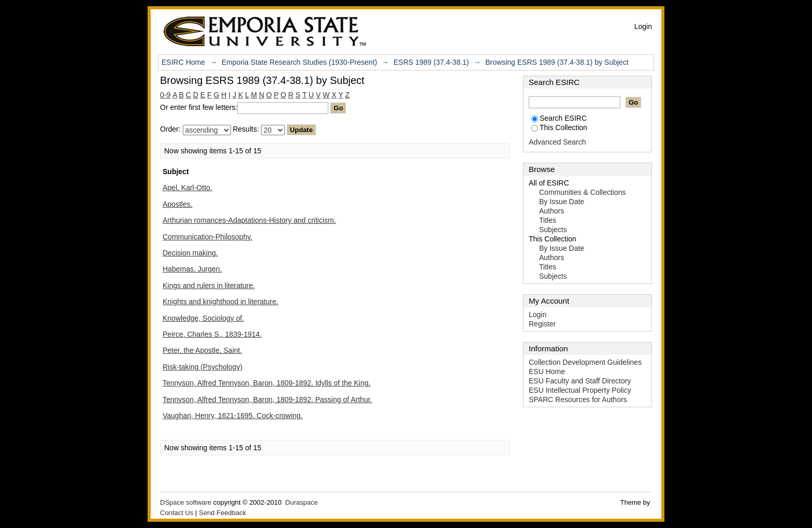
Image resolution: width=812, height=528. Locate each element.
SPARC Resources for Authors (578, 399)
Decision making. (190, 253)
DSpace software (186, 502)
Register (542, 324)
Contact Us (177, 513)
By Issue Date (562, 202)
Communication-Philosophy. (207, 237)
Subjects (553, 230)
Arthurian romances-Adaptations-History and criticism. (249, 220)
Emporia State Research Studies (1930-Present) (299, 62)
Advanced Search (557, 142)
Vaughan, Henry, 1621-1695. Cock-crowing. (233, 416)
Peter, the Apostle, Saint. (202, 350)
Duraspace (302, 502)
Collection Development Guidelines (585, 362)
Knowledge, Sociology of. (203, 318)
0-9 (165, 95)
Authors (552, 211)
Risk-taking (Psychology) (202, 367)
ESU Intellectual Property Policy (580, 390)
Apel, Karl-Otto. (187, 188)
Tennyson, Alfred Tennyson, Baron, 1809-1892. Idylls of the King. (266, 383)
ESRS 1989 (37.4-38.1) (431, 62)
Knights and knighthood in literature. (220, 302)
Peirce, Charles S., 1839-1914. (212, 334)
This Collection (559, 127)
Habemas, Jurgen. (192, 269)
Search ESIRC (559, 118)
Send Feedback (222, 513)
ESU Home (547, 372)
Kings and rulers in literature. (209, 286)
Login (643, 26)
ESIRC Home (183, 62)
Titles (548, 220)
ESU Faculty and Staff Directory (580, 381)
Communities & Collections (582, 192)
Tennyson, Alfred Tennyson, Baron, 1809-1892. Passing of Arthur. (267, 399)
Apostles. (178, 204)
